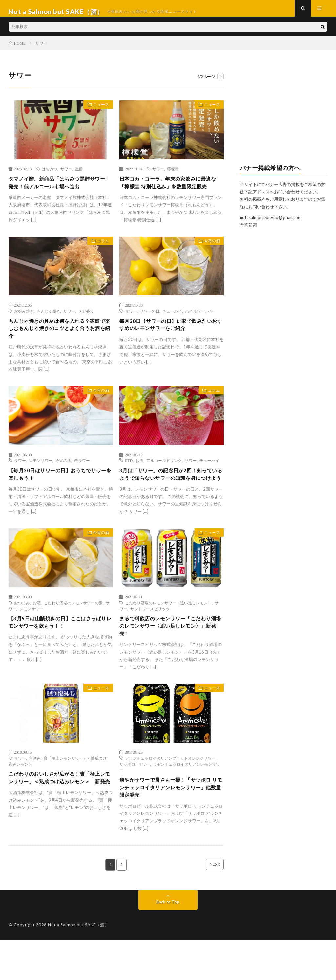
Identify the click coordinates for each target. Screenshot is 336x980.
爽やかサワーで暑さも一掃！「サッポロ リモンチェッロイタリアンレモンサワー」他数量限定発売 (172, 826)
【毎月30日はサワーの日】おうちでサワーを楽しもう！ (61, 497)
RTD (129, 482)
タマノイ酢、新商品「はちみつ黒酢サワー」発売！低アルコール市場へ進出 (60, 190)
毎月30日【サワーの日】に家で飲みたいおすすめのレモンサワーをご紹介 (171, 343)
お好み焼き (24, 328)
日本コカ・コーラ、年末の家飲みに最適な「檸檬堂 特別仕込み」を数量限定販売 (172, 194)
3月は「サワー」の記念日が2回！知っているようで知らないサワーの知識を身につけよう (171, 501)
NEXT (205, 905)
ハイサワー (195, 328)
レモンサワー (41, 482)
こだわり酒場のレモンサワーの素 (73, 635)
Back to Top (168, 942)
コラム (100, 260)
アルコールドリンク (164, 482)
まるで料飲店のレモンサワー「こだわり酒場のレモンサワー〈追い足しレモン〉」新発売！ (171, 660)
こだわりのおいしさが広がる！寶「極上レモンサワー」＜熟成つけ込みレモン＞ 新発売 (60, 820)
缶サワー (82, 482)
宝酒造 (35, 794)
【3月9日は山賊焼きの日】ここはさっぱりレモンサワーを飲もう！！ (61, 656)
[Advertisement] (284, 117)
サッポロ (127, 800)
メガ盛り (86, 328)
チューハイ (172, 328)
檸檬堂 (173, 175)
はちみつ (50, 175)
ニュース (98, 112)
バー (212, 328)
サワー (66, 175)
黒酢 (79, 175)
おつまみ (22, 635)
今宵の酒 (209, 260)
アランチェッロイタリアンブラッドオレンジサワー (170, 794)
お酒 (139, 482)
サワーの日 (150, 328)
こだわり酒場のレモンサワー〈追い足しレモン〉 (168, 635)
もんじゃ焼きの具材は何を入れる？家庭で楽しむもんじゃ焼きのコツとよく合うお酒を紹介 (60, 348)
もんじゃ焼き (49, 328)
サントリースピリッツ (150, 641)
